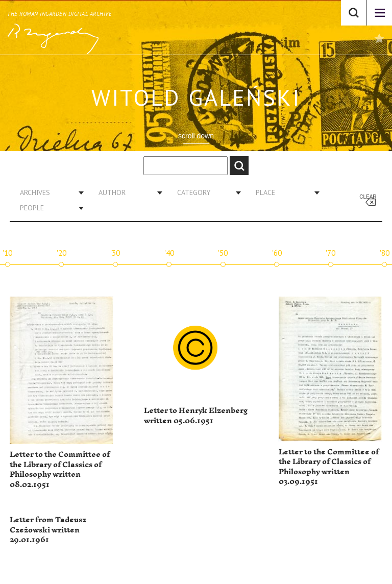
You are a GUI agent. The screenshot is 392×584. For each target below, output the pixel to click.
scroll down (196, 136)
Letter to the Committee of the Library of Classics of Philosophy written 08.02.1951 (60, 470)
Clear (368, 197)
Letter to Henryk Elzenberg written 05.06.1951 (196, 416)
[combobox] (48, 192)
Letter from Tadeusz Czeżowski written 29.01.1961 (48, 530)
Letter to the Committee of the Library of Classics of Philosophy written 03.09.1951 (329, 467)
